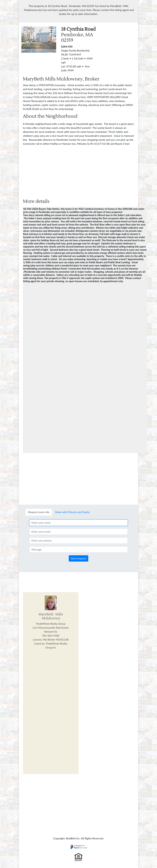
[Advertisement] (127, 47)
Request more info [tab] (39, 512)
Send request (78, 558)
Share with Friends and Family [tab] (72, 512)
